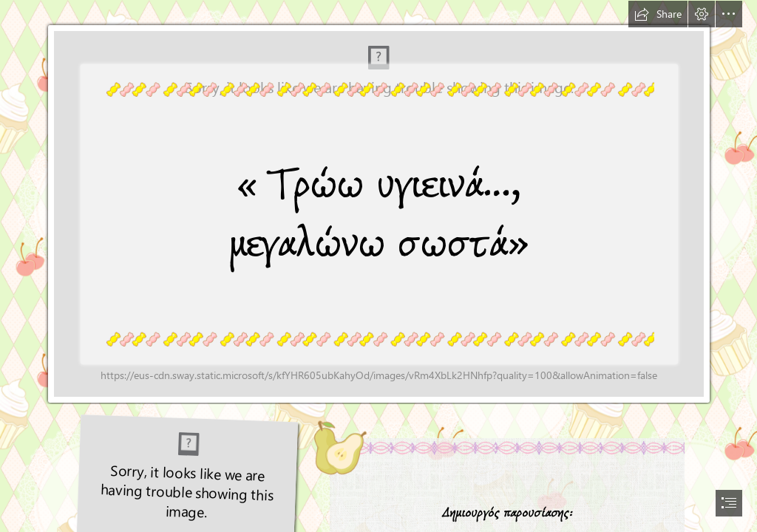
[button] (658, 14)
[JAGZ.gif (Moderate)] (378, 202)
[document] (378, 266)
